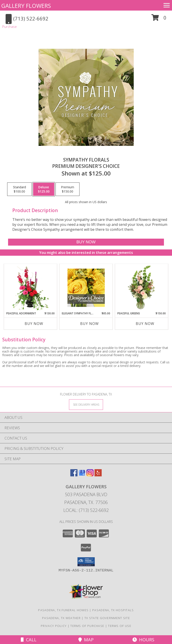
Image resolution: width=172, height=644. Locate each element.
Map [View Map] (86, 640)
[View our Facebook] (74, 475)
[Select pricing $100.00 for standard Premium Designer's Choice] (19, 189)
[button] (159, 19)
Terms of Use (120, 626)
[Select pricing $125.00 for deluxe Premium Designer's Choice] (44, 189)
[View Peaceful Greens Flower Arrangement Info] (142, 288)
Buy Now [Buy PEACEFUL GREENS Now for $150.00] (145, 324)
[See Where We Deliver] (86, 404)
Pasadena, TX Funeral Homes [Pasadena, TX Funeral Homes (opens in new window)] (63, 610)
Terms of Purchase (87, 626)
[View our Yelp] (98, 475)
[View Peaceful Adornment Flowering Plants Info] (31, 288)
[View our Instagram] (90, 475)
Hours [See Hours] (143, 640)
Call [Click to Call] (29, 640)
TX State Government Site (107, 618)
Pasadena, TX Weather (61, 618)
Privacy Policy (54, 626)
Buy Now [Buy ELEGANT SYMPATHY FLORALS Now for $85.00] (89, 324)
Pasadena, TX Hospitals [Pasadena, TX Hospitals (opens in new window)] (113, 610)
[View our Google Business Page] (82, 475)
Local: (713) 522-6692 (86, 510)
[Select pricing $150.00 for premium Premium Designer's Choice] (68, 189)
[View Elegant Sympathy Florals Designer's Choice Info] (86, 288)
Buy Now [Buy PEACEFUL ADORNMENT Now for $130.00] (34, 324)
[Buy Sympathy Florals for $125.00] (86, 242)
